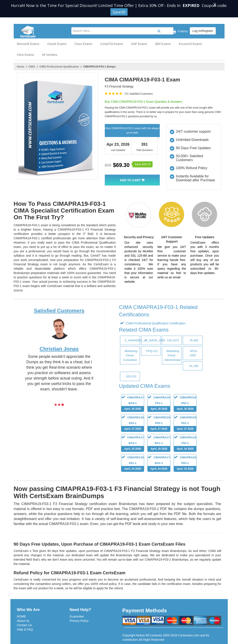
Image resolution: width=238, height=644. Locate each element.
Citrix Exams (26, 55)
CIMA (32, 67)
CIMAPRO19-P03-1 (159, 424)
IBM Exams (163, 44)
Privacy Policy (79, 621)
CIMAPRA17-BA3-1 (133, 444)
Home (21, 67)
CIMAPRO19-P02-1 (186, 404)
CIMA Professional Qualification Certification (155, 323)
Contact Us (24, 625)
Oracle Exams (57, 44)
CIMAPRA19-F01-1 (159, 404)
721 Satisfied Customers (139, 94)
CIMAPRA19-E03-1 (133, 424)
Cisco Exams (83, 44)
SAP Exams (139, 44)
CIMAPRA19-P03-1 (185, 464)
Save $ (142, 164)
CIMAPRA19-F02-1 (185, 444)
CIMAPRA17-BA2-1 (159, 464)
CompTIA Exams (112, 44)
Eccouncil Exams (190, 44)
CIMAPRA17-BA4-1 (133, 404)
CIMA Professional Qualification (59, 67)
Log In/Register (203, 31)
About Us (23, 621)
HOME (22, 616)
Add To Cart (132, 180)
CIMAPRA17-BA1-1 (159, 444)
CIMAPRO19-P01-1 (186, 424)
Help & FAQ (25, 629)
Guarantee (77, 616)
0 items (179, 32)
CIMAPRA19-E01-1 (133, 464)
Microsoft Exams (28, 44)
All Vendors (50, 55)
